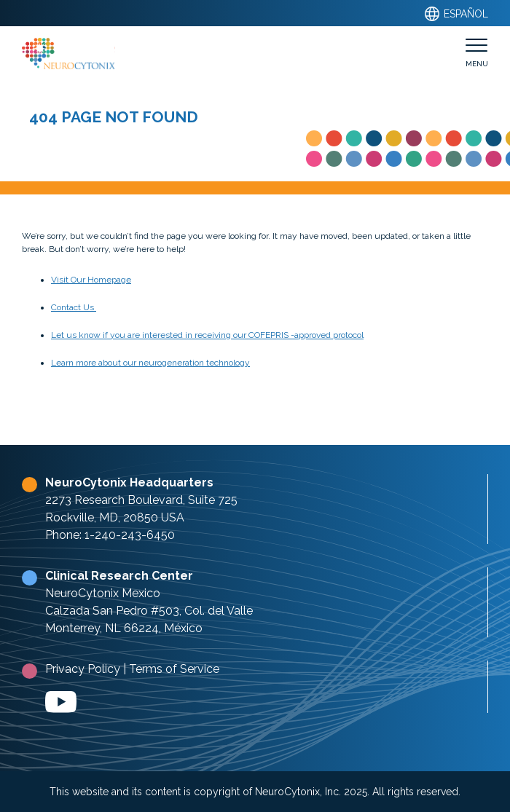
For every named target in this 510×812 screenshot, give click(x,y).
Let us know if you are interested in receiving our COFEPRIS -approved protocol (207, 335)
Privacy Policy (83, 669)
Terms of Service (174, 669)
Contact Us (74, 307)
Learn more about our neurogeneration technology (150, 363)
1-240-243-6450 (130, 535)
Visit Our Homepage (91, 280)
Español (456, 14)
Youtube (61, 702)
